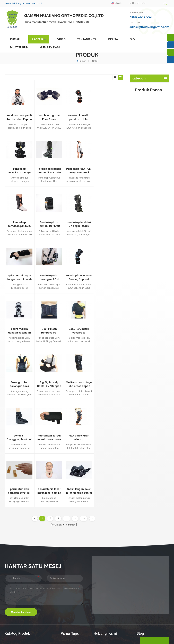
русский (53, 635)
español (65, 635)
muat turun (19, 47)
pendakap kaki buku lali (145, 97)
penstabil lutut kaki (142, 104)
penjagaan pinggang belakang (144, 88)
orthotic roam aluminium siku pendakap (73, 580)
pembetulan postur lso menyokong (72, 588)
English (19, 635)
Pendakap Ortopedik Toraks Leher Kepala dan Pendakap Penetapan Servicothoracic (19, 117)
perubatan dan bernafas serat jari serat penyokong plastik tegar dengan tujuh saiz (27, 383)
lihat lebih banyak (152, 213)
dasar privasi (91, 640)
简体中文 (113, 635)
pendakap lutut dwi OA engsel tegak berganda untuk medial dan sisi (156, 382)
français (30, 635)
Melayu (8, 635)
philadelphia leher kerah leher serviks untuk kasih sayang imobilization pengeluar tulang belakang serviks (51, 383)
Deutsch (42, 635)
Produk (37, 39)
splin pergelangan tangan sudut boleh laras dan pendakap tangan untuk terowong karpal (27, 224)
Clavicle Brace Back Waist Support (74, 602)
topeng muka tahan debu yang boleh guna (74, 535)
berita (113, 39)
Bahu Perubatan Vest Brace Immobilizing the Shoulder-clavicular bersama (51, 277)
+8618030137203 (141, 17)
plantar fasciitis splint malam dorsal (75, 571)
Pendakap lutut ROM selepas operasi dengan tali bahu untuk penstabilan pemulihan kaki (27, 171)
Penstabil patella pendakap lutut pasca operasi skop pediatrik (79, 117)
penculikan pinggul (143, 167)
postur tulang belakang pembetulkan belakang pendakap (73, 562)
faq (132, 39)
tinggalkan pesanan (154, 641)
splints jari (137, 159)
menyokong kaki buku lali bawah (74, 610)
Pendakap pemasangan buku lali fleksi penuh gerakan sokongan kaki (51, 171)
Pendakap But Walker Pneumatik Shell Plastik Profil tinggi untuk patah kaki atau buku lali (156, 201)
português (77, 635)
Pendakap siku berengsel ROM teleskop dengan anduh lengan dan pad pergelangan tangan (51, 224)
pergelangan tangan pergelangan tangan (144, 143)
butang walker (140, 119)
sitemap (125, 629)
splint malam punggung (146, 112)
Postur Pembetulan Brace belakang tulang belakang (74, 552)
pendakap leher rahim (145, 152)
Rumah (15, 39)
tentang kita (87, 39)
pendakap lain (140, 174)
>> (84, 411)
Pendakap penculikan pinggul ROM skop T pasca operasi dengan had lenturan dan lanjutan (108, 117)
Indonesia (100, 635)
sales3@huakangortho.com (149, 27)
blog (144, 629)
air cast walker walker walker (75, 595)
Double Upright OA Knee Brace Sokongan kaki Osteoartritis (49, 117)
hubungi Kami (50, 47)
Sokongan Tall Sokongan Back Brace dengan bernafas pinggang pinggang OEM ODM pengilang (156, 278)
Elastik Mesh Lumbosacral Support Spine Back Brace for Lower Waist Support (27, 277)
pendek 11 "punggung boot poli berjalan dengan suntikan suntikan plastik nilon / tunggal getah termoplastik (51, 330)
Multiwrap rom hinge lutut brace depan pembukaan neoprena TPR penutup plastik (27, 330)
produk (56, 629)
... (67, 411)
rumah (9, 629)
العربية (89, 635)
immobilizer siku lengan (145, 126)
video (61, 39)
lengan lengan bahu (143, 134)
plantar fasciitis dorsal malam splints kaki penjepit (75, 544)
